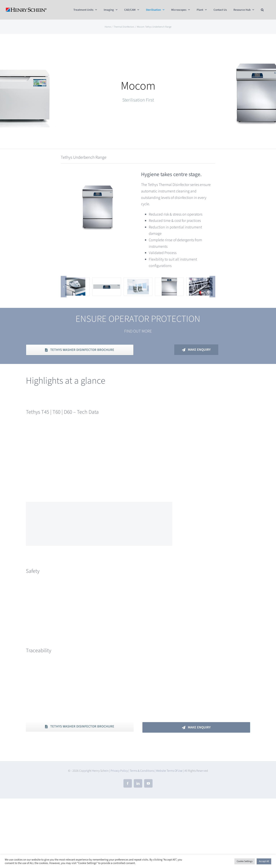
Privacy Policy (119, 771)
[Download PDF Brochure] (80, 350)
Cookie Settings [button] (245, 861)
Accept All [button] (264, 861)
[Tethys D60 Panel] (107, 281)
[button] (262, 10)
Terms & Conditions (142, 771)
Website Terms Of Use (169, 771)
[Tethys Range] (138, 281)
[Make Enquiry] (196, 350)
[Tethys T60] (169, 281)
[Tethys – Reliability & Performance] (201, 281)
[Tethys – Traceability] (75, 281)
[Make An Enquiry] (196, 727)
